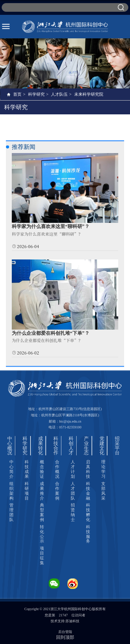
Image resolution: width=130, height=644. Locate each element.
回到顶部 (65, 637)
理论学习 (103, 469)
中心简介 (11, 469)
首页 (17, 94)
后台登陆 (65, 632)
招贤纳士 (73, 512)
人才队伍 (59, 94)
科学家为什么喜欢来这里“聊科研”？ (51, 226)
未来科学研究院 (89, 94)
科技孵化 (88, 512)
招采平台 (117, 446)
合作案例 (57, 491)
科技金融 (88, 491)
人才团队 (73, 491)
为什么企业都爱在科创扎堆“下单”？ (51, 333)
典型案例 (42, 512)
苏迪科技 (72, 621)
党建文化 (102, 446)
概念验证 (42, 469)
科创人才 (71, 446)
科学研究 (36, 94)
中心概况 (10, 446)
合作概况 (57, 469)
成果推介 (42, 491)
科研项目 (27, 491)
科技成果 (27, 469)
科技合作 (56, 446)
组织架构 (11, 491)
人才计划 (73, 469)
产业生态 (86, 446)
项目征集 (42, 556)
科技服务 (88, 534)
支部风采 (103, 491)
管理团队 (11, 512)
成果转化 (41, 446)
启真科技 (88, 469)
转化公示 (42, 534)
